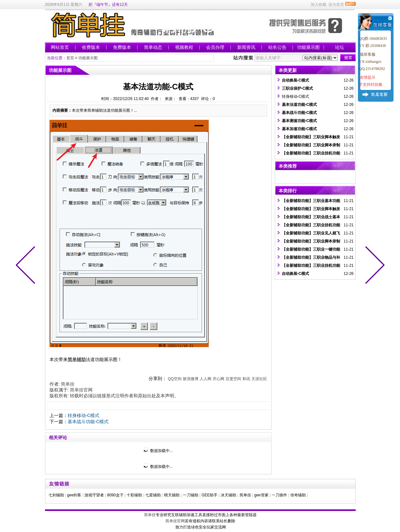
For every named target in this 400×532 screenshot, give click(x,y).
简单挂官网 (81, 390)
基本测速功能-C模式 (300, 121)
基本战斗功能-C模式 (88, 422)
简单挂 (68, 384)
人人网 (206, 379)
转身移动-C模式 (84, 415)
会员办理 (215, 47)
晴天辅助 (172, 495)
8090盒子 (115, 495)
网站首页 (60, 47)
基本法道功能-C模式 (300, 105)
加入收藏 (318, 5)
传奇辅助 (298, 495)
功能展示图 (308, 47)
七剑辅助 (56, 495)
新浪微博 (191, 379)
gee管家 (261, 495)
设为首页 (336, 5)
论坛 (339, 47)
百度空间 (233, 379)
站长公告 (277, 47)
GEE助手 (210, 495)
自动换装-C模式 (296, 80)
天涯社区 (259, 379)
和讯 (246, 379)
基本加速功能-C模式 (300, 129)
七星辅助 (153, 495)
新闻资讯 (246, 47)
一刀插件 (279, 495)
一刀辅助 (191, 495)
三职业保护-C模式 (298, 88)
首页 (70, 58)
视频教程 (184, 47)
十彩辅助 (134, 495)
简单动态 (153, 47)
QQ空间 (175, 379)
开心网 (218, 379)
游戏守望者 (94, 495)
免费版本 (122, 47)
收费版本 (91, 47)
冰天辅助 (228, 495)
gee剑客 (74, 495)
